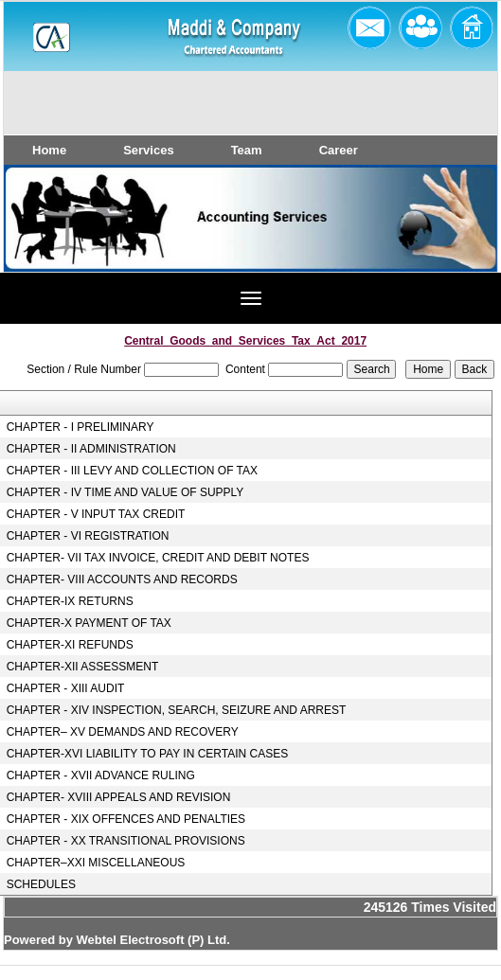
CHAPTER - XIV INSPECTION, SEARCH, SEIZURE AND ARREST (177, 710)
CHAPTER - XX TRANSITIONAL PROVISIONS (126, 841)
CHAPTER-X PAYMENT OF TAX (89, 623)
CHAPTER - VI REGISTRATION (88, 536)
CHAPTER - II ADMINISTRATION (91, 449)
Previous (54, 235)
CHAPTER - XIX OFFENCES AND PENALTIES (126, 819)
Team (247, 150)
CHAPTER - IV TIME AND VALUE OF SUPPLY (125, 492)
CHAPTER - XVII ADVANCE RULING (101, 775)
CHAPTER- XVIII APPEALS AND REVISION (119, 797)
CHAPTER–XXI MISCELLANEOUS (96, 863)
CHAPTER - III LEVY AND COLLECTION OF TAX (132, 471)
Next (443, 235)
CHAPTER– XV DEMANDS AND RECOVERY (123, 732)
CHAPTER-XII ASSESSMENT (83, 667)
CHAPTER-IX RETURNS (70, 601)
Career (339, 150)
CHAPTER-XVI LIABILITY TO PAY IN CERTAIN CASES (148, 754)
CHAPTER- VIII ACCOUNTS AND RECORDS (122, 579)
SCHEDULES (41, 884)
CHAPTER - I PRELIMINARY (81, 427)
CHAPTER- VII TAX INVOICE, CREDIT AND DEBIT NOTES (158, 558)
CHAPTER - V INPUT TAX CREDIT (96, 514)
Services (149, 150)
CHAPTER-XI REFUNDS (70, 645)
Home (49, 150)
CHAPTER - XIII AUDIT (66, 688)
